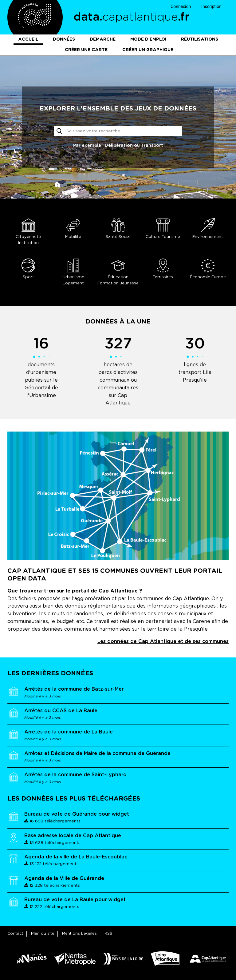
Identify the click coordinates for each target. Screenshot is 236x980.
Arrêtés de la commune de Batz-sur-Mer (74, 689)
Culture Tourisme (163, 229)
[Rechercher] (118, 131)
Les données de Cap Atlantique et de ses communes (163, 641)
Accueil (28, 39)
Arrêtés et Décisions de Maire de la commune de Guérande (97, 753)
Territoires (163, 269)
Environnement (208, 229)
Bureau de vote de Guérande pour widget (77, 814)
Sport (28, 269)
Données (64, 39)
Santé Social (118, 229)
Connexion (181, 6)
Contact (15, 934)
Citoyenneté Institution (28, 232)
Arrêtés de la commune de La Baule (69, 732)
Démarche (103, 39)
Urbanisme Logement (73, 272)
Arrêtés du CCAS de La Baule (61, 711)
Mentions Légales (79, 934)
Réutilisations (200, 39)
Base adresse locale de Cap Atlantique (73, 836)
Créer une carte (86, 50)
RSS (108, 934)
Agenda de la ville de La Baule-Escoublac (76, 857)
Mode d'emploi (148, 39)
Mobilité (73, 229)
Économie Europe (208, 269)
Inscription (211, 6)
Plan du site (43, 934)
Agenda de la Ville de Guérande (64, 878)
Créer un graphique (148, 50)
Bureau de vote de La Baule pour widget (75, 900)
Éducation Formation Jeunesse (118, 272)
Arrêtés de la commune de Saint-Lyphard (75, 775)
